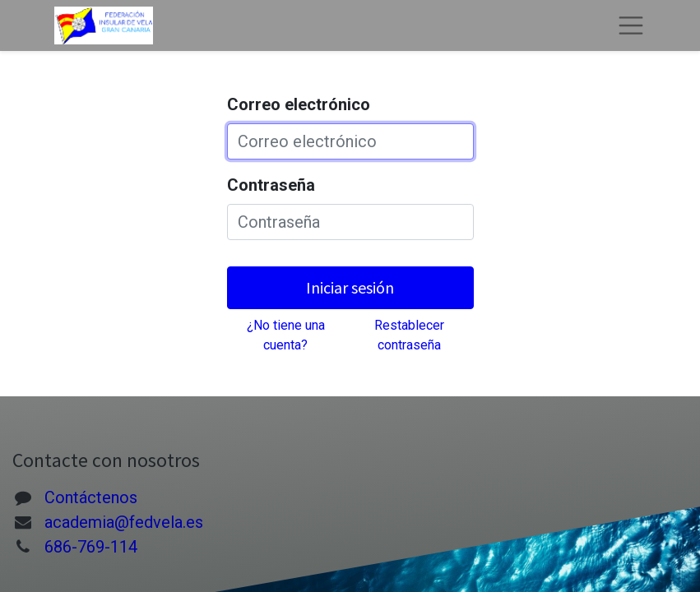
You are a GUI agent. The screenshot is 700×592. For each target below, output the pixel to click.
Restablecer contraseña (409, 335)
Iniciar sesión (350, 287)
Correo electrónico (299, 104)
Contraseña (271, 185)
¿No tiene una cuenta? (286, 335)
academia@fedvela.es (124, 522)
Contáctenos (91, 497)
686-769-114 (91, 547)
